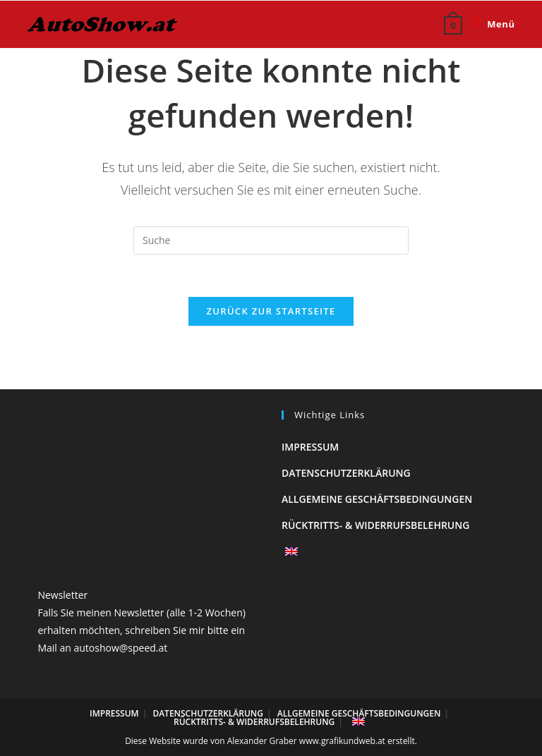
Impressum (310, 447)
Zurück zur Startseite (271, 311)
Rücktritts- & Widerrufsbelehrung (375, 525)
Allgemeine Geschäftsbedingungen (377, 499)
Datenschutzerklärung (346, 473)
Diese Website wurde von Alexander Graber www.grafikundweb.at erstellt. (271, 741)
